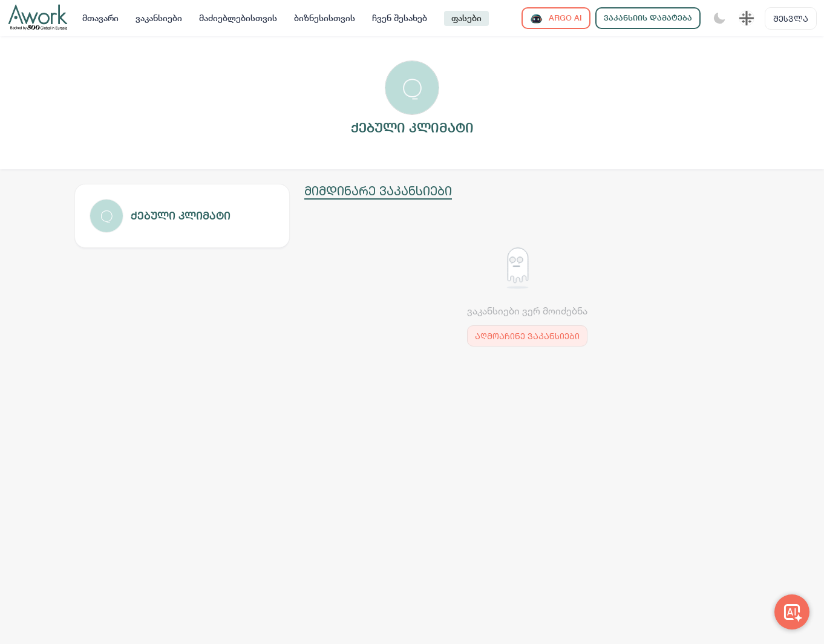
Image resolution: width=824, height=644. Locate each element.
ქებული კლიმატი (181, 216)
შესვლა (791, 18)
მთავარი (100, 18)
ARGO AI (556, 18)
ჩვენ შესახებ (400, 18)
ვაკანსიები (159, 18)
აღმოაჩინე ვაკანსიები (527, 336)
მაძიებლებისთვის (238, 18)
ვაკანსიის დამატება (648, 18)
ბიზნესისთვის (325, 18)
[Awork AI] (792, 612)
